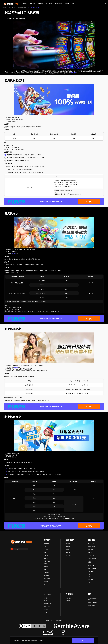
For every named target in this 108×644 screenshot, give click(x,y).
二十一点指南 (47, 561)
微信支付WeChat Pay (49, 604)
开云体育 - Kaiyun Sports (92, 562)
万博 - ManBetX (92, 574)
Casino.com (4, 7)
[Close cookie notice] (11, 638)
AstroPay (46, 609)
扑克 (45, 547)
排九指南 (46, 584)
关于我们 (69, 594)
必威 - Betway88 (92, 568)
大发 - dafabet (92, 577)
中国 (10, 7)
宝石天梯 (68, 547)
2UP (89, 583)
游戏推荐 (47, 540)
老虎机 (14, 253)
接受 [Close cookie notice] (83, 640)
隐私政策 (68, 601)
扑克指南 (46, 549)
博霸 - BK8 (91, 580)
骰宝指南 (46, 555)
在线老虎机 (70, 540)
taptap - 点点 (91, 555)
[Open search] (105, 4)
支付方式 (47, 594)
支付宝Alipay (47, 598)
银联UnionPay (47, 607)
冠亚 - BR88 (91, 552)
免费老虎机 (47, 544)
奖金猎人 (68, 549)
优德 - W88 (91, 571)
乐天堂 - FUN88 (92, 558)
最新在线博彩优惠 (22, 7)
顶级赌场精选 (91, 605)
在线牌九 (46, 581)
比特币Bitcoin (47, 601)
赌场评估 (91, 540)
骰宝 (45, 552)
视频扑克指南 (47, 578)
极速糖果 (68, 544)
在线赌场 (73, 73)
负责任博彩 (69, 598)
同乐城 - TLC (91, 565)
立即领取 (89, 202)
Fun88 (16, 367)
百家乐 (46, 570)
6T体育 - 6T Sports (93, 544)
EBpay (45, 612)
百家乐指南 (47, 572)
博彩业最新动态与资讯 (93, 599)
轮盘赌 (46, 564)
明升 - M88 (91, 549)
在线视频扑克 (47, 575)
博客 (15, 7)
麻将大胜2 (68, 555)
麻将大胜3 (68, 552)
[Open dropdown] (19, 549)
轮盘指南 (46, 567)
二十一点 (46, 558)
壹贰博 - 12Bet (92, 547)
